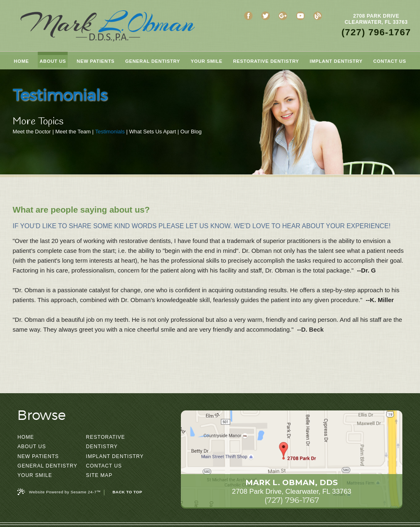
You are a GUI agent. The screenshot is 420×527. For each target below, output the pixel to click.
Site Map (99, 475)
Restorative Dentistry (106, 442)
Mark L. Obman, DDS (292, 482)
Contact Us (104, 466)
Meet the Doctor (32, 132)
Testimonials (110, 132)
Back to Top (127, 492)
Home (25, 437)
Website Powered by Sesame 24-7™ (59, 492)
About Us (32, 447)
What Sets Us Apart (153, 132)
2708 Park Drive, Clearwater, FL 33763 (292, 492)
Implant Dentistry (115, 456)
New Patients (38, 456)
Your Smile (35, 475)
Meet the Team (73, 132)
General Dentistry (47, 466)
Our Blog (191, 132)
